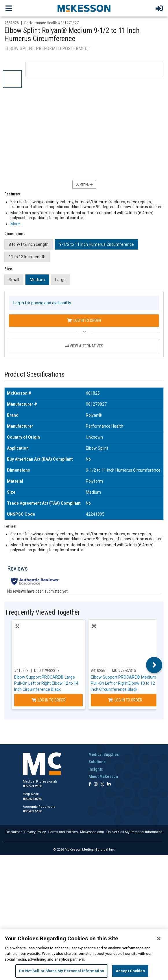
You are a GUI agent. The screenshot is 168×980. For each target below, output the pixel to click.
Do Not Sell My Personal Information (134, 832)
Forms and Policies (63, 832)
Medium (37, 280)
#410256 (98, 671)
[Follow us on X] (102, 784)
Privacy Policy (35, 832)
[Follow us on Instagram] (96, 784)
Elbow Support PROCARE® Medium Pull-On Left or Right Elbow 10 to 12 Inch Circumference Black (123, 683)
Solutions (97, 762)
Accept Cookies (130, 971)
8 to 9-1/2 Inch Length (29, 244)
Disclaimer (14, 832)
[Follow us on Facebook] (90, 784)
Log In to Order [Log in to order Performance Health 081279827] (84, 320)
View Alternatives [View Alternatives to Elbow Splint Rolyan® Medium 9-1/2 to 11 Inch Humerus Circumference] (84, 346)
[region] (84, 955)
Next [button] (154, 665)
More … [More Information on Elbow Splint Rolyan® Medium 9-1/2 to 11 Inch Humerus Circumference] (17, 224)
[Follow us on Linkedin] (109, 784)
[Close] (159, 939)
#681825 (12, 23)
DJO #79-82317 (47, 671)
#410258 (21, 671)
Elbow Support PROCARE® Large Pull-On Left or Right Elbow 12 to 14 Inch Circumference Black (46, 683)
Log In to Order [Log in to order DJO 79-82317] (49, 700)
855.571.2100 (32, 786)
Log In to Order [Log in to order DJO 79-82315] (125, 700)
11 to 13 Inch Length (27, 257)
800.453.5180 (32, 811)
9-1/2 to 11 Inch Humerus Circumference (97, 244)
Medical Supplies (104, 754)
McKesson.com (92, 832)
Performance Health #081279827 (51, 23)
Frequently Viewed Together (43, 612)
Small (14, 280)
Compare (84, 184)
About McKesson (103, 776)
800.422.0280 (32, 799)
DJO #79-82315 (123, 671)
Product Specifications (34, 374)
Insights (96, 769)
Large (60, 280)
